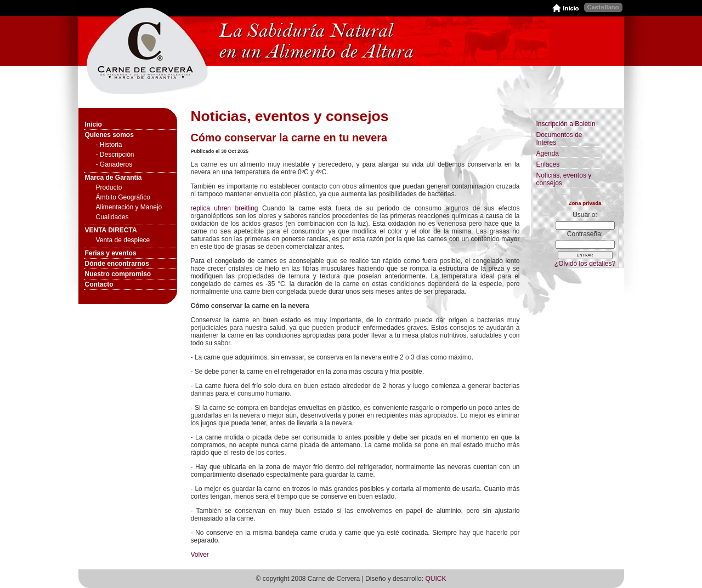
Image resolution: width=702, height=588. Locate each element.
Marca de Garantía (114, 178)
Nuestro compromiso (118, 274)
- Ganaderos (114, 164)
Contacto (99, 284)
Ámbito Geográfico (123, 197)
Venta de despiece (123, 240)
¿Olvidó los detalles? (585, 264)
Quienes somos (109, 135)
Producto (109, 187)
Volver (200, 555)
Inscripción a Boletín (566, 124)
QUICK (435, 579)
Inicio (94, 124)
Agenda (548, 153)
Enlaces (548, 164)
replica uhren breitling (225, 208)
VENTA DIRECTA (111, 230)
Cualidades (112, 217)
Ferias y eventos (111, 253)
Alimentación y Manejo (129, 207)
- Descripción (115, 155)
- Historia (109, 145)
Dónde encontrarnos (117, 264)
